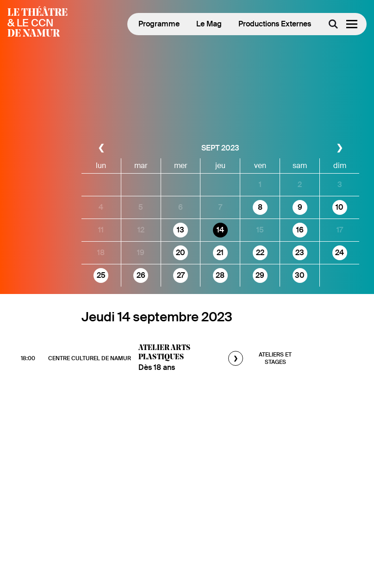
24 (340, 253)
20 (181, 253)
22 (260, 253)
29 (260, 275)
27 (181, 275)
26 (141, 275)
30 (300, 275)
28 (220, 275)
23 (300, 253)
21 (220, 253)
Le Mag (209, 24)
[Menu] (352, 24)
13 (181, 230)
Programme (159, 24)
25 (101, 275)
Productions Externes (275, 24)
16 (300, 230)
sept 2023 (220, 148)
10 (340, 207)
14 (220, 230)
